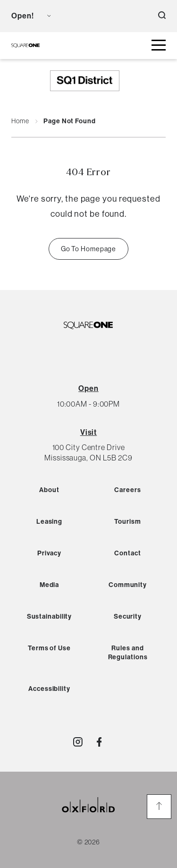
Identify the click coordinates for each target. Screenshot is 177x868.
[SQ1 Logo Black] (25, 46)
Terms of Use (49, 648)
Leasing (49, 522)
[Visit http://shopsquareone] (78, 742)
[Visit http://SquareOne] (99, 742)
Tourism (127, 522)
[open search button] (162, 16)
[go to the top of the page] (159, 807)
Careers (127, 490)
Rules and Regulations (128, 653)
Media (50, 585)
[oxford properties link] (89, 816)
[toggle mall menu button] (159, 46)
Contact (127, 553)
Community (128, 585)
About (49, 490)
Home (20, 121)
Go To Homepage (89, 249)
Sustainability (50, 617)
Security (128, 617)
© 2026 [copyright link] (88, 842)
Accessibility (49, 689)
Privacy (49, 553)
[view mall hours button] (31, 16)
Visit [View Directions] (89, 432)
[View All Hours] (88, 388)
